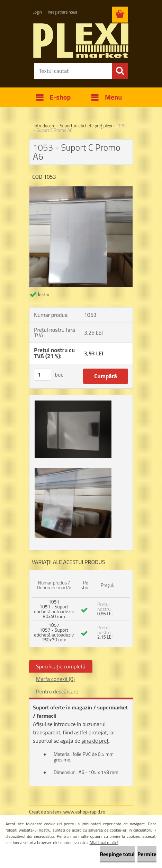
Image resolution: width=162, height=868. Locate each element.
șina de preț (95, 741)
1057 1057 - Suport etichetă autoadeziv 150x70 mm (54, 632)
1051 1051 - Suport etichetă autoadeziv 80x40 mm (54, 609)
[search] (120, 71)
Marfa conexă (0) (55, 679)
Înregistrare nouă (62, 12)
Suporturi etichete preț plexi (86, 126)
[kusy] (43, 375)
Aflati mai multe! (104, 842)
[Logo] (81, 41)
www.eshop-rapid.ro (84, 812)
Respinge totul (117, 854)
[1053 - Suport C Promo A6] (81, 189)
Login (37, 12)
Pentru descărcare (57, 691)
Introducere (44, 126)
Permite (147, 854)
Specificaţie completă (61, 666)
